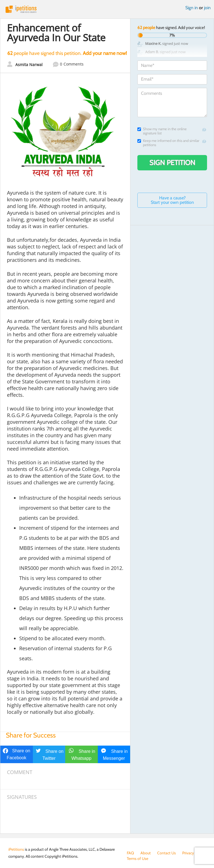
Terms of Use (138, 859)
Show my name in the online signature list (162, 131)
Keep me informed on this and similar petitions (168, 143)
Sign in (192, 8)
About (146, 853)
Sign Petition (172, 163)
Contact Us (166, 853)
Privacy (188, 853)
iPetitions (107, 9)
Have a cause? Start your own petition (172, 200)
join (207, 8)
